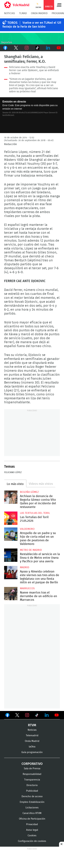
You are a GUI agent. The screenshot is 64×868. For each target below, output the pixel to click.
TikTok (37, 48)
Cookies (32, 836)
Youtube (59, 48)
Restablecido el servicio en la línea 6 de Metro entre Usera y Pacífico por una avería (11, 555)
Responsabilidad (32, 774)
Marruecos (27, 588)
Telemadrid (32, 736)
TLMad (23, 13)
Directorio (32, 785)
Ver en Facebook (7, 716)
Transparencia (32, 780)
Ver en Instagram (27, 715)
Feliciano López (13, 472)
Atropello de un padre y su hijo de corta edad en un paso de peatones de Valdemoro (11, 534)
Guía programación (32, 752)
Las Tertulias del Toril (35, 513)
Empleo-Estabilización (32, 802)
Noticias (10, 13)
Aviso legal (32, 830)
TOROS (12, 23)
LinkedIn (48, 48)
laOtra (32, 747)
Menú (59, 5)
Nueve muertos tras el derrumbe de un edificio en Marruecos (11, 594)
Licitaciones (32, 808)
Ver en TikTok (37, 716)
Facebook (5, 48)
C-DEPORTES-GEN (32, 39)
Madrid (25, 567)
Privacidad (32, 824)
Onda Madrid (39, 13)
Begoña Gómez (29, 492)
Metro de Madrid (31, 550)
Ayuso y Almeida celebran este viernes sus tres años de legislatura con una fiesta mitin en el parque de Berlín (11, 573)
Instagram (27, 48)
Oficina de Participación (32, 819)
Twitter (16, 48)
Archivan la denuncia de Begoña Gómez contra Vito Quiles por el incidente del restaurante (11, 497)
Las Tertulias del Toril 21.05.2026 (11, 518)
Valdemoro (27, 529)
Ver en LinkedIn (47, 715)
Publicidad (32, 791)
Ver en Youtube (57, 715)
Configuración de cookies (32, 841)
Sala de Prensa (32, 769)
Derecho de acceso (32, 796)
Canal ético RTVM (32, 813)
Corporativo (32, 764)
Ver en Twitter (17, 716)
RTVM (32, 725)
